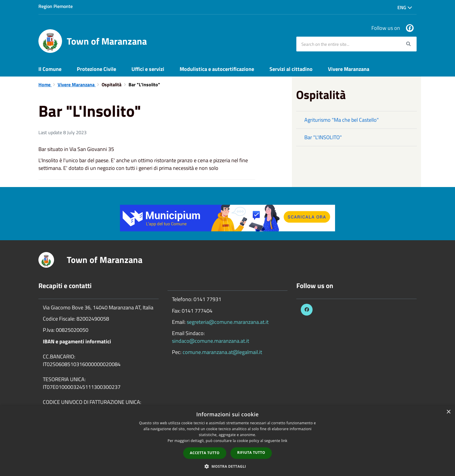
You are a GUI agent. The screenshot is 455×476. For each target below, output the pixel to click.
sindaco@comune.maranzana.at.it (211, 341)
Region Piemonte (56, 6)
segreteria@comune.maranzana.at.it (228, 322)
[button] (227, 466)
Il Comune (50, 69)
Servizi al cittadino (291, 69)
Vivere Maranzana (349, 69)
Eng (405, 7)
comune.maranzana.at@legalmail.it (222, 352)
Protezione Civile (96, 69)
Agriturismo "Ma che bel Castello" (342, 120)
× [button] (448, 412)
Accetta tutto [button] (205, 453)
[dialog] (227, 441)
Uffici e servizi (148, 69)
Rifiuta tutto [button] (251, 453)
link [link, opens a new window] (284, 441)
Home (45, 85)
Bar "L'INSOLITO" (323, 137)
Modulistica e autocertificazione (217, 69)
